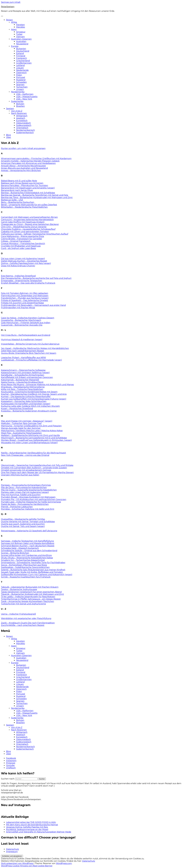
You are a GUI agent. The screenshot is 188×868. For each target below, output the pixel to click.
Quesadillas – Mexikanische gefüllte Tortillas (23, 519)
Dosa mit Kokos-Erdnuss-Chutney (18, 266)
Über (9, 137)
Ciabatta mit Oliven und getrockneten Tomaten (25, 232)
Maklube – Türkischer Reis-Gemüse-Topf (21, 423)
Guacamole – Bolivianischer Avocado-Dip (22, 325)
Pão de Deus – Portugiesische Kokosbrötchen (24, 487)
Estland (20, 53)
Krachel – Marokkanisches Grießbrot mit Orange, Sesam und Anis (34, 394)
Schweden (21, 82)
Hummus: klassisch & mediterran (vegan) (22, 340)
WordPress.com (64, 863)
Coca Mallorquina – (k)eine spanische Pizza (23, 236)
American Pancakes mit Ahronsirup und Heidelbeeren (28, 163)
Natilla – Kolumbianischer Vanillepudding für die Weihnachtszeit (33, 453)
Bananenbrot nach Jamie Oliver (17, 190)
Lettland (20, 65)
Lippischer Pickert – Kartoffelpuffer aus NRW (23, 358)
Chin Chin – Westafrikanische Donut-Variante (24, 227)
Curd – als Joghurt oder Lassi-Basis (18, 248)
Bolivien (20, 104)
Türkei (19, 34)
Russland (21, 80)
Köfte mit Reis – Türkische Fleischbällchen (22, 389)
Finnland (21, 56)
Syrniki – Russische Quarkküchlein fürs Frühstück (26, 577)
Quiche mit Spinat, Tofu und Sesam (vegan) (23, 526)
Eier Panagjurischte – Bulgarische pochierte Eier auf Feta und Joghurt (36, 278)
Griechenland (23, 61)
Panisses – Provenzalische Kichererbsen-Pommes (26, 485)
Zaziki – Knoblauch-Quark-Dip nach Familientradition (28, 623)
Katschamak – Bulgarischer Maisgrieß (20, 380)
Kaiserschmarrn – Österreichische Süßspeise (23, 370)
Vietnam (21, 37)
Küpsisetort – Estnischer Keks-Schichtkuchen (24, 401)
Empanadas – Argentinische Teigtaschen (22, 281)
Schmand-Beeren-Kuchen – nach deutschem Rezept (28, 546)
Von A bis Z (17, 111)
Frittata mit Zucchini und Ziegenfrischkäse (22, 303)
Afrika (14, 22)
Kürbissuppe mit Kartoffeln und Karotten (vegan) (26, 404)
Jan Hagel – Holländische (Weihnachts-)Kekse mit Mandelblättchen (35, 348)
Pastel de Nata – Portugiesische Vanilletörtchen (25, 504)
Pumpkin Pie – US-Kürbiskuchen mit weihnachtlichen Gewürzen (34, 499)
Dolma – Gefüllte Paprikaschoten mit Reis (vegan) (26, 263)
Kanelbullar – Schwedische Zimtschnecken (23, 375)
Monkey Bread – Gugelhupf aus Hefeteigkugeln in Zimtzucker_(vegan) (36, 440)
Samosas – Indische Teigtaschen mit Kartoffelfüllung (27, 541)
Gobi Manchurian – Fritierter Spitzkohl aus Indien (26, 323)
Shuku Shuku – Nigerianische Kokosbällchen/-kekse (27, 558)
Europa (15, 46)
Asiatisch (21, 118)
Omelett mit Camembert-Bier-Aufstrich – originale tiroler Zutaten (34, 468)
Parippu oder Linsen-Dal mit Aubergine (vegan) (25, 492)
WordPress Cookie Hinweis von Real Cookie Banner (27, 866)
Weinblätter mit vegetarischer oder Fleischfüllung (26, 618)
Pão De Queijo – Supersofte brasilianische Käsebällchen (29, 490)
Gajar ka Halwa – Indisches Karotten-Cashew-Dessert (28, 318)
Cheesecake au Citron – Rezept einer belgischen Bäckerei (30, 224)
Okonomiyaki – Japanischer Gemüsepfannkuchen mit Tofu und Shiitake (37, 465)
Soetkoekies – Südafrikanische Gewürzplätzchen (25, 567)
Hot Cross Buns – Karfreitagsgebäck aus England (26, 335)
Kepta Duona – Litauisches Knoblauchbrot (22, 382)
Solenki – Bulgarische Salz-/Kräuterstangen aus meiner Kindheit (33, 570)
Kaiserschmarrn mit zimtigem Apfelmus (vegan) (25, 373)
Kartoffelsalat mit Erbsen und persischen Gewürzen (27, 377)
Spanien (20, 85)
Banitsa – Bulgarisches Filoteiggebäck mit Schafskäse (28, 193)
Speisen (10, 109)
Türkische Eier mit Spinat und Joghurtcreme (23, 604)
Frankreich (22, 58)
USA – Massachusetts (27, 97)
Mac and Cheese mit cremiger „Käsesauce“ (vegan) (27, 421)
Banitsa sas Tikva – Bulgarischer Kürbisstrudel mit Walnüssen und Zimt (37, 197)
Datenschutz (12, 849)
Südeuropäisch (24, 125)
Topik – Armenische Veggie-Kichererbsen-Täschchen (28, 601)
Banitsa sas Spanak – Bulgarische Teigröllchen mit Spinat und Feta (35, 195)
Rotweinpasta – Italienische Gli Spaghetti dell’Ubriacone (29, 531)
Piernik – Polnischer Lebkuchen (17, 507)
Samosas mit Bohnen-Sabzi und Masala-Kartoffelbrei (28, 543)
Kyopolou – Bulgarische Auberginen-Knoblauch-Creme (29, 411)
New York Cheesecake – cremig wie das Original (25, 455)
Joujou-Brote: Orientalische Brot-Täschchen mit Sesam (29, 353)
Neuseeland (22, 44)
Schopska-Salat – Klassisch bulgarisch (20, 548)
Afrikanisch (22, 116)
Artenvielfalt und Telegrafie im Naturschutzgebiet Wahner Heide (39, 832)
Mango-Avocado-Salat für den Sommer (21, 428)
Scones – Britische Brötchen (15, 553)
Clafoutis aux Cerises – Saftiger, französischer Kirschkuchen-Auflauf (35, 234)
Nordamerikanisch (25, 130)
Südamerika (17, 101)
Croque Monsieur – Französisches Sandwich (23, 244)
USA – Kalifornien (25, 94)
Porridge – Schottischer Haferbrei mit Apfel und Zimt (28, 509)
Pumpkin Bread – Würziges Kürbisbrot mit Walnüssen (28, 497)
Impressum (12, 852)
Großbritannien (24, 63)
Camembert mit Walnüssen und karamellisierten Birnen (29, 217)
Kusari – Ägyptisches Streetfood (17, 409)
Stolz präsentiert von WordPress (17, 863)
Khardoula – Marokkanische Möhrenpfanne (23, 387)
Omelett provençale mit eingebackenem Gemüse (26, 470)
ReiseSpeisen (8, 7)
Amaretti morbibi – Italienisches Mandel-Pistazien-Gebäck (30, 161)
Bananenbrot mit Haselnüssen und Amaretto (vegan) (28, 188)
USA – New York (24, 99)
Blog (8, 135)
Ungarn (20, 89)
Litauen (20, 68)
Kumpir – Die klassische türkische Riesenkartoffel (26, 397)
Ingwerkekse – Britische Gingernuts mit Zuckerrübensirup (30, 344)
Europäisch (22, 121)
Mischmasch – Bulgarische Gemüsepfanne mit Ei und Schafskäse (34, 438)
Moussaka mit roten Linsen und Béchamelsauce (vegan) (29, 443)
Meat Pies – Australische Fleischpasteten (21, 433)
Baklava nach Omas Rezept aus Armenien (22, 183)
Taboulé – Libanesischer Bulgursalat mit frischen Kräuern (30, 587)
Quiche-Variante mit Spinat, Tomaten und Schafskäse (28, 522)
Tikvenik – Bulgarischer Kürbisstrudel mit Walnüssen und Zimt (32, 594)
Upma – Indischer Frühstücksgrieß (18, 614)
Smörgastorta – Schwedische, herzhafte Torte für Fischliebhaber (33, 563)
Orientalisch (22, 128)
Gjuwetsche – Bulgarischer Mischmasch (21, 320)
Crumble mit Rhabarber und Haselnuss (21, 246)
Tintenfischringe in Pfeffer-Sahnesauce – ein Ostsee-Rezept (31, 599)
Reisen (9, 20)
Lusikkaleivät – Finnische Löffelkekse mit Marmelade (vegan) (31, 360)
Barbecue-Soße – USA (12, 200)
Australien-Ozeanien (21, 39)
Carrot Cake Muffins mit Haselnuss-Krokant (23, 222)
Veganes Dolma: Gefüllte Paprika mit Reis (27, 827)
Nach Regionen (19, 113)
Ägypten (20, 25)
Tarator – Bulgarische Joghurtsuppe (19, 589)
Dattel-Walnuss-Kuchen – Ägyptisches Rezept (24, 261)
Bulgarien (21, 49)
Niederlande (22, 70)
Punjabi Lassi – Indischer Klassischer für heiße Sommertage (31, 502)
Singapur (21, 32)
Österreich (21, 73)
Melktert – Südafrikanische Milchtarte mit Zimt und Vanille (30, 435)
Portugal (21, 77)
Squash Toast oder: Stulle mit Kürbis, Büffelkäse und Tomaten (32, 572)
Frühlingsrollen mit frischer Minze (18, 308)
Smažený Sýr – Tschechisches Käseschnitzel (23, 560)
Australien (21, 41)
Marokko (21, 27)
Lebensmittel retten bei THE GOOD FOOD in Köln (31, 822)
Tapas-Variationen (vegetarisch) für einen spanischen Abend (31, 592)
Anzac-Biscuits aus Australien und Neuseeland (24, 168)
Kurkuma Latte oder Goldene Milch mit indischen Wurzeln (30, 406)
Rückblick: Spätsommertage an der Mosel (27, 829)
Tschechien (22, 87)
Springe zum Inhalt (11, 2)
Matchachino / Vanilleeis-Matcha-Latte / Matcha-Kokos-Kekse (32, 431)
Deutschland (23, 51)
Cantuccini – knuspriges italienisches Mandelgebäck (27, 220)
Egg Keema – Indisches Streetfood (18, 276)
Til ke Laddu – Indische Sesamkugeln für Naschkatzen (28, 597)
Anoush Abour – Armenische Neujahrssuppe (23, 166)
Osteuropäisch (23, 123)
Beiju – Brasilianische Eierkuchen (18, 202)
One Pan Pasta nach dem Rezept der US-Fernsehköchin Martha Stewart (37, 472)
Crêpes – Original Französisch (16, 241)
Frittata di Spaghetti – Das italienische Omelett (24, 300)
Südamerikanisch (25, 133)
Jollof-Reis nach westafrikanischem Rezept (23, 351)
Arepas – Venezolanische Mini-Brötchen (21, 170)
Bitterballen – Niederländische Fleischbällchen (24, 207)
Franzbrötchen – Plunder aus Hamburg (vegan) (25, 298)
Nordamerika (18, 92)
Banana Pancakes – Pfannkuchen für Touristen (25, 185)
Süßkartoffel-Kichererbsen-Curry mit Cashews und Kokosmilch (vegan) (37, 575)
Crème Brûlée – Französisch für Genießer (22, 239)
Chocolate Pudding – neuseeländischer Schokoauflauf (28, 229)
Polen (19, 75)
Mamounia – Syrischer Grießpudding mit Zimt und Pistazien (31, 426)
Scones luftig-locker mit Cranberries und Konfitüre (26, 555)
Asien (14, 29)
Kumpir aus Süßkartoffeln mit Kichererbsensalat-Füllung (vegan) (34, 399)
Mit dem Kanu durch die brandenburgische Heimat (32, 825)
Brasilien (20, 106)
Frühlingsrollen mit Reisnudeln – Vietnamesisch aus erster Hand (33, 305)
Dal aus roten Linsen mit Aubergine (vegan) (23, 259)
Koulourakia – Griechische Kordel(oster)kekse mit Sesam (29, 392)
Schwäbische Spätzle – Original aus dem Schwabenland (29, 551)
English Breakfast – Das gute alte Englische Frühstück (28, 283)
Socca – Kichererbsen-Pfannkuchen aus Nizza (24, 565)
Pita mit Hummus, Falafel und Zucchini (21, 495)
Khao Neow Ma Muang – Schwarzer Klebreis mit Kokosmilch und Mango (37, 385)
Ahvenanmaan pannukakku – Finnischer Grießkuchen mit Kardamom (36, 159)
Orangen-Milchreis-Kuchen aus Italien (20, 475)
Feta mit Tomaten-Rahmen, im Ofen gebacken (25, 293)
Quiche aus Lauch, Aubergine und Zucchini (23, 524)
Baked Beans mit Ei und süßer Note (19, 181)
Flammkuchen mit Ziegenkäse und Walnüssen (25, 296)
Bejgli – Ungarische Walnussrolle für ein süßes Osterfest (29, 205)
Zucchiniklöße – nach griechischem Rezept (23, 625)
